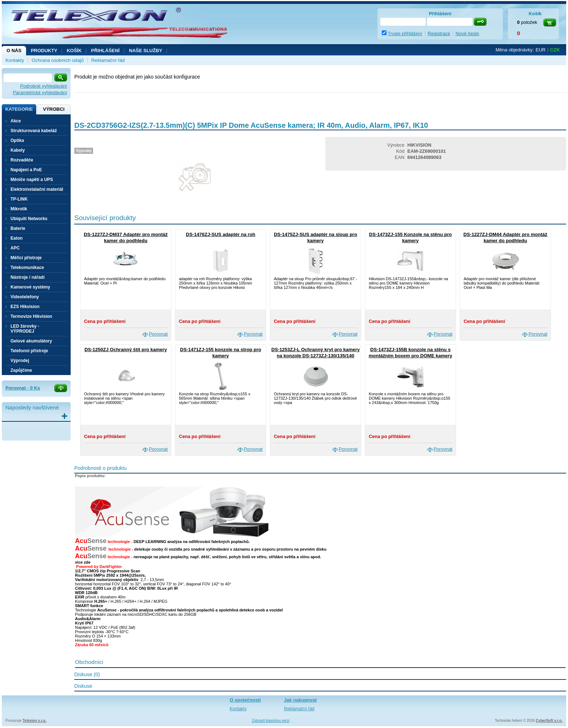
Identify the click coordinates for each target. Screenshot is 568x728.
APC (15, 248)
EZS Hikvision (25, 307)
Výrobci (54, 109)
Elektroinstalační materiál (37, 189)
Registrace (439, 33)
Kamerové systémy (30, 287)
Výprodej (20, 361)
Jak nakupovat (300, 700)
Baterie (18, 228)
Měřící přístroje (26, 258)
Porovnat (158, 334)
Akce (16, 121)
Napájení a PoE (26, 170)
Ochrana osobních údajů (58, 60)
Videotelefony (25, 297)
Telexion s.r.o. (34, 721)
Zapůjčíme (21, 370)
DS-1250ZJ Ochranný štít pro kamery (126, 350)
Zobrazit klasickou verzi (271, 721)
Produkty (44, 51)
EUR (541, 50)
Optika (17, 140)
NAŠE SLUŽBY (146, 51)
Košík (74, 51)
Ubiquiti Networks (29, 219)
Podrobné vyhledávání (44, 86)
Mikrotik (19, 209)
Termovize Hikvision (31, 316)
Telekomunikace (27, 268)
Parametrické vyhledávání (40, 92)
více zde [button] (83, 562)
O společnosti (245, 700)
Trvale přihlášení (405, 33)
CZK (555, 50)
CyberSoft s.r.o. (549, 721)
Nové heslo (467, 33)
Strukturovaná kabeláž (34, 131)
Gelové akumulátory (31, 341)
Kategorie (19, 109)
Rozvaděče (22, 160)
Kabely (18, 150)
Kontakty (15, 60)
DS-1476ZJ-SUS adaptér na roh (220, 234)
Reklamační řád (108, 60)
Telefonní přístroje (29, 351)
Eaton (16, 238)
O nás (14, 51)
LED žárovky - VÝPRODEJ (25, 329)
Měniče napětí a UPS (32, 180)
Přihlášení (105, 51)
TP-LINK (19, 199)
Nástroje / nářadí (28, 277)
